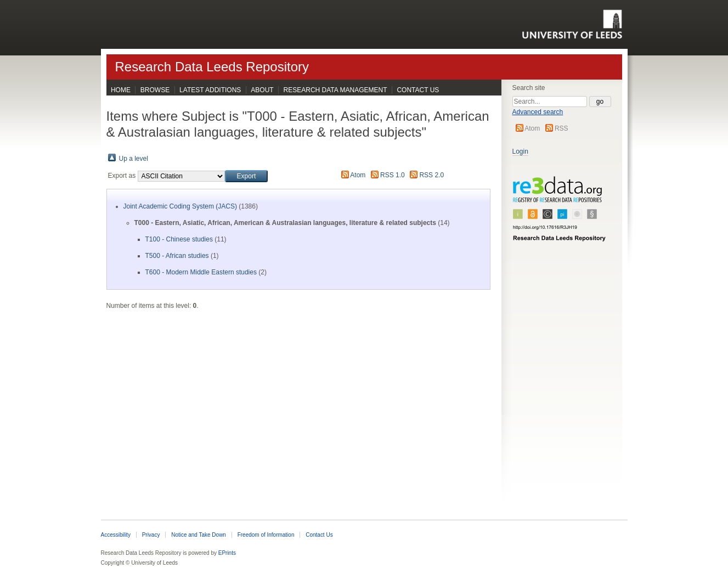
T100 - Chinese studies (179, 239)
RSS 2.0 (431, 175)
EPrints (227, 553)
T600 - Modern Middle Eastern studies (201, 272)
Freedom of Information (266, 535)
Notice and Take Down (199, 535)
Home (121, 90)
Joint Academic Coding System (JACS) (180, 206)
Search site (529, 88)
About (262, 90)
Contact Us (418, 90)
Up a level (134, 159)
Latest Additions (210, 90)
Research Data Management (335, 90)
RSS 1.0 (393, 175)
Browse (155, 90)
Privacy (151, 535)
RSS (561, 128)
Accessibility (116, 535)
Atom (532, 128)
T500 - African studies (177, 256)
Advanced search (538, 112)
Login (520, 151)
